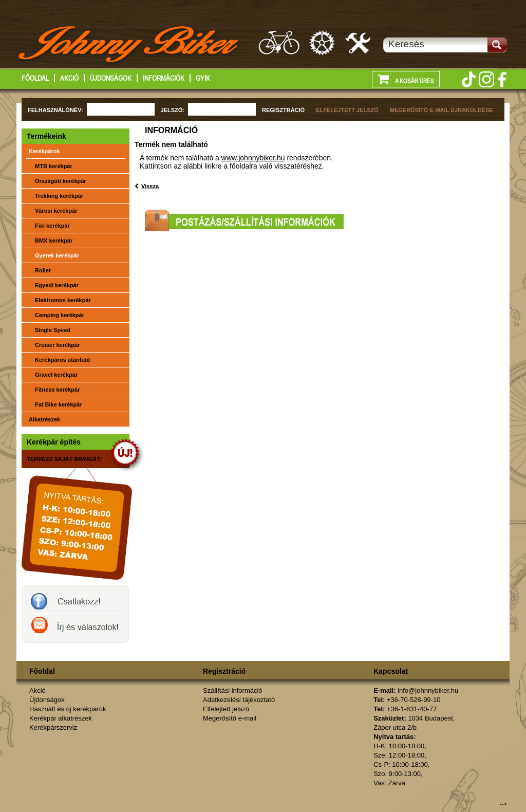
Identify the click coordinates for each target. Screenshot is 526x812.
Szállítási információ (233, 690)
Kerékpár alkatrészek (323, 42)
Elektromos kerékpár (63, 300)
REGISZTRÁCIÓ (283, 110)
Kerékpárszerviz (359, 42)
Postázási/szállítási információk (244, 220)
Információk (164, 78)
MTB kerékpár (54, 166)
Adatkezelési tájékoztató (239, 700)
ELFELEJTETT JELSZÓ (347, 110)
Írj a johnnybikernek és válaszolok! (75, 628)
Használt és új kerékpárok (68, 709)
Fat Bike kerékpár (59, 404)
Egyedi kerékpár (57, 285)
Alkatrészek (44, 419)
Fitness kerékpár (57, 390)
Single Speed (53, 330)
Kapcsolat (391, 671)
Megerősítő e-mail (230, 718)
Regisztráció (224, 671)
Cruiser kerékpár (57, 345)
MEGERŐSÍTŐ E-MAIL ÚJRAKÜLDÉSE (442, 110)
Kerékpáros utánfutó (63, 360)
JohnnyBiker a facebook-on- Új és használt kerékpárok (75, 599)
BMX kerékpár (54, 241)
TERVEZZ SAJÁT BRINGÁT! (64, 459)
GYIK (203, 78)
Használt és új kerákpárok (279, 42)
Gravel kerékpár (56, 375)
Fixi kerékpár (52, 226)
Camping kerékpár (60, 315)
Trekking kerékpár (59, 196)
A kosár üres (406, 79)
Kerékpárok (44, 151)
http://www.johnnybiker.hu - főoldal (129, 46)
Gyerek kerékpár (57, 255)
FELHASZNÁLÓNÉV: (55, 110)
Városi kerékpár (56, 211)
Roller (43, 270)
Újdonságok (111, 78)
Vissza (150, 186)
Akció (69, 78)
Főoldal (35, 78)
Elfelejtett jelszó (226, 709)
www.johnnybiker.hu (253, 158)
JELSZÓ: (173, 110)
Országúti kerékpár (61, 181)
